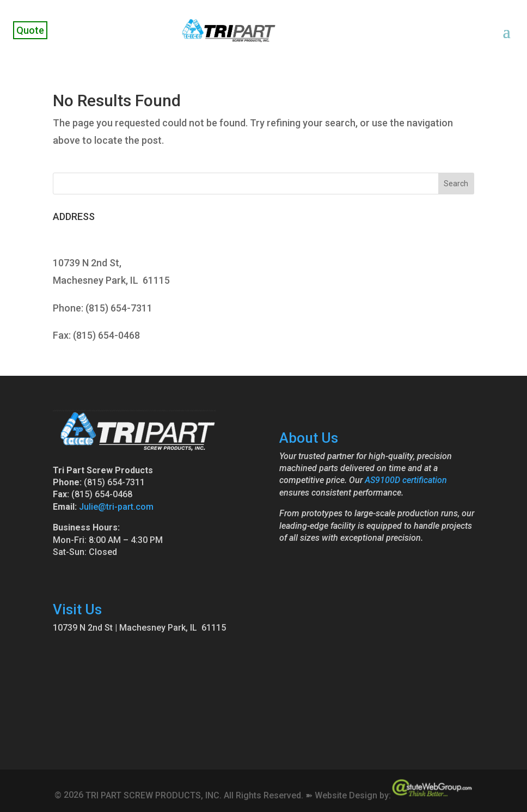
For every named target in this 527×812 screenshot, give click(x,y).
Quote (30, 30)
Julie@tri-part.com (116, 507)
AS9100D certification (406, 480)
